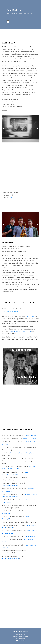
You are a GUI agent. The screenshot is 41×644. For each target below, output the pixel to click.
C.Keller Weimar (30, 536)
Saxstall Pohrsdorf (30, 436)
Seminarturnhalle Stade (10, 485)
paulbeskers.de (22, 639)
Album (11, 528)
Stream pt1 (12, 497)
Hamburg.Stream (7, 559)
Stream (11, 519)
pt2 (17, 497)
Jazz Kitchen (31, 316)
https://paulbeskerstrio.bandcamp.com (11, 311)
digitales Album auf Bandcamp (20, 331)
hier (10, 197)
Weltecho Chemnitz (30, 439)
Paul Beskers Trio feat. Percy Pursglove (23, 453)
